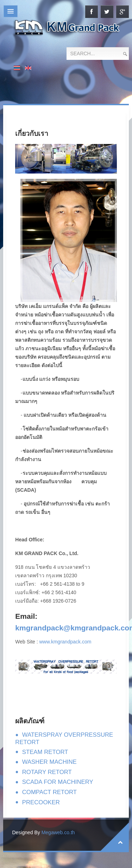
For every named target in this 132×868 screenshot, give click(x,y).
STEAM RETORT (45, 752)
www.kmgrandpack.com (65, 642)
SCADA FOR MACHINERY (58, 782)
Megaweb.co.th (58, 832)
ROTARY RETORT (47, 772)
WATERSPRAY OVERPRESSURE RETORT (64, 738)
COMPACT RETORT (49, 792)
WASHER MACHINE (49, 762)
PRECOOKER (41, 802)
